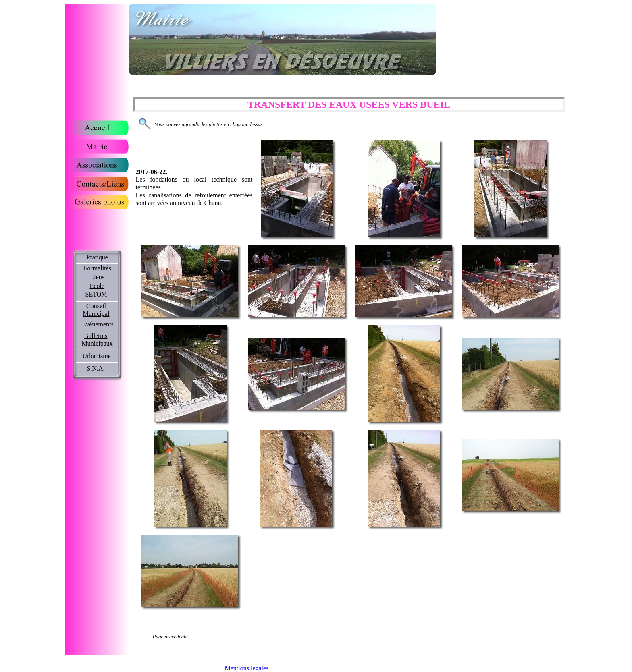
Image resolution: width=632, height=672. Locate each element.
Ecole (97, 286)
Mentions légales (247, 668)
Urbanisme (97, 356)
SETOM (96, 294)
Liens (98, 277)
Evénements (98, 324)
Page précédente (170, 636)
